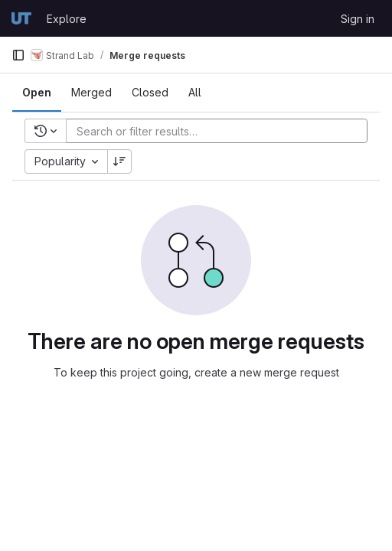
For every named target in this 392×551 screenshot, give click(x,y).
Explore (67, 19)
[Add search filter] (221, 131)
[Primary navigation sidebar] (18, 55)
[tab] (37, 93)
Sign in (358, 19)
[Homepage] (21, 18)
